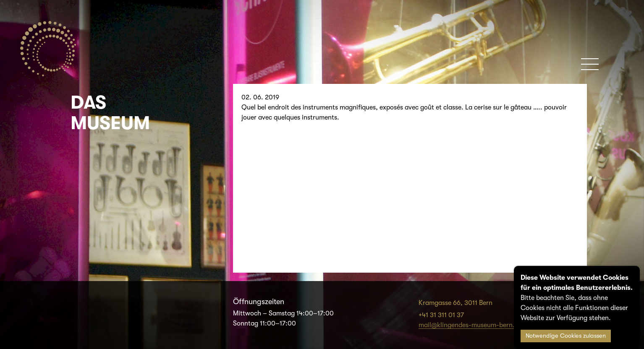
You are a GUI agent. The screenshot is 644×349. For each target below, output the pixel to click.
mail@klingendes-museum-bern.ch (470, 325)
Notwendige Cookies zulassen (566, 336)
